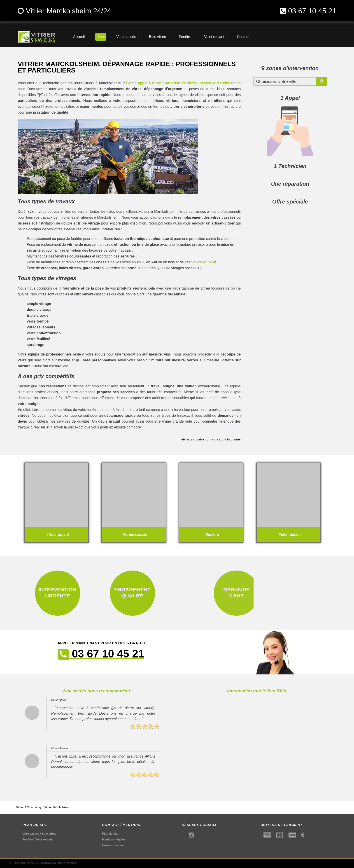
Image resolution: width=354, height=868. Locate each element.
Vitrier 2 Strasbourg (28, 807)
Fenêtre (28, 839)
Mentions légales (114, 839)
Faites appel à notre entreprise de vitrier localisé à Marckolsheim (184, 83)
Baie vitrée (49, 834)
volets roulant (203, 262)
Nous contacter (113, 845)
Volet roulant (44, 839)
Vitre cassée (31, 834)
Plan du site (110, 834)
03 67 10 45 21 (312, 11)
